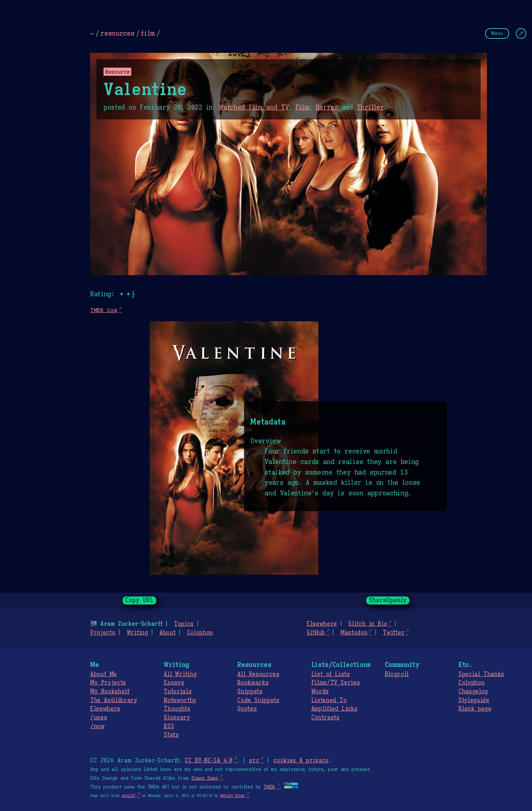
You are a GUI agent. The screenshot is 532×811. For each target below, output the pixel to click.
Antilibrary (114, 700)
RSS (169, 726)
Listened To (329, 700)
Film (302, 107)
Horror (327, 107)
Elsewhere (322, 624)
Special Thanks (481, 674)
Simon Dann (205, 778)
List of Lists (331, 674)
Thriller (370, 107)
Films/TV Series (336, 683)
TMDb (269, 787)
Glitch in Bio (368, 624)
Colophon (200, 633)
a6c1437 (129, 796)
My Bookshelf (110, 692)
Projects (103, 633)
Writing (137, 633)
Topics (184, 624)
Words (320, 692)
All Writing (180, 674)
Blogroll (397, 674)
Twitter (394, 633)
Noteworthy (180, 700)
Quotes (247, 709)
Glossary (177, 718)
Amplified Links (334, 709)
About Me (104, 674)
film (148, 33)
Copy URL (139, 600)
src (254, 761)
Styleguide (474, 700)
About (167, 633)
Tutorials (178, 692)
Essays (174, 683)
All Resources (258, 674)
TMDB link (104, 310)
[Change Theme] (521, 33)
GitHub (316, 633)
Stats (171, 735)
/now (97, 726)
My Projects (108, 683)
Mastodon (354, 633)
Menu (497, 33)
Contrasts (326, 718)
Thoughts (177, 709)
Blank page (475, 709)
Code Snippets (258, 700)
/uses (99, 718)
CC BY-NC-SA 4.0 (209, 761)
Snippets (250, 692)
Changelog (473, 692)
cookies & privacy (301, 761)
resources (117, 33)
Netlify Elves (233, 796)
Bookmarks (253, 683)
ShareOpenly (388, 600)
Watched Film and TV (254, 107)
